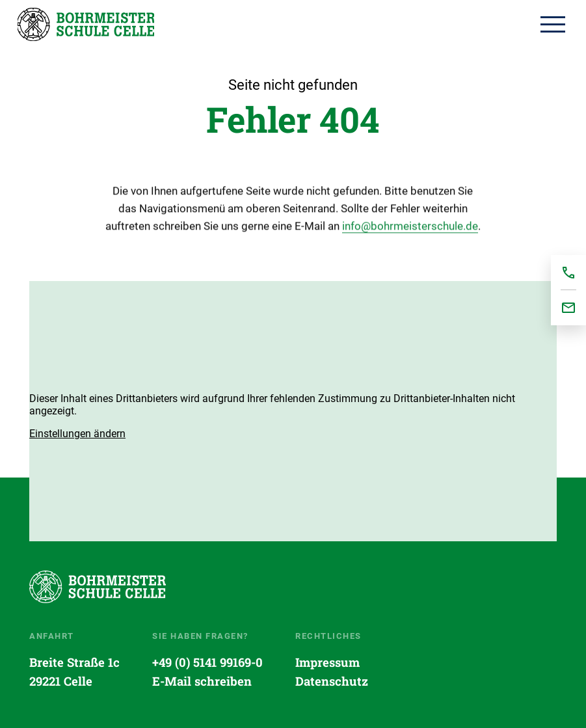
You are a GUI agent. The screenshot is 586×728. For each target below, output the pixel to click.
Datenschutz (332, 681)
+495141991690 (568, 273)
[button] (77, 434)
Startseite (86, 24)
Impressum (327, 662)
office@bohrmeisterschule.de (568, 308)
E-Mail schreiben (202, 681)
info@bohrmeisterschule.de (410, 228)
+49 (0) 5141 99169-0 (207, 662)
